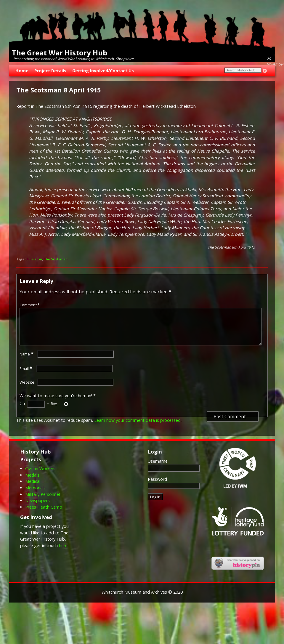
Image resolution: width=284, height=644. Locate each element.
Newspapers (37, 508)
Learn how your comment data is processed (137, 427)
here (63, 553)
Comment (30, 305)
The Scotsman (56, 259)
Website (27, 389)
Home (22, 71)
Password (157, 486)
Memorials (35, 495)
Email (27, 376)
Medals (32, 482)
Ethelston (34, 259)
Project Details (50, 71)
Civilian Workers (40, 476)
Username (158, 468)
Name (27, 361)
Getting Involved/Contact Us (103, 71)
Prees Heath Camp (44, 514)
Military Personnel (42, 501)
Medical (33, 488)
